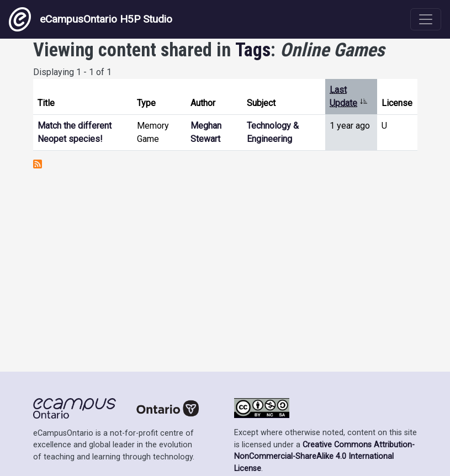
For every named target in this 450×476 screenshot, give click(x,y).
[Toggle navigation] (426, 19)
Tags (253, 50)
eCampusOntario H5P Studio (91, 19)
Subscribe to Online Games (38, 164)
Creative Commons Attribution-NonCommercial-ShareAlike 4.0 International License (324, 457)
